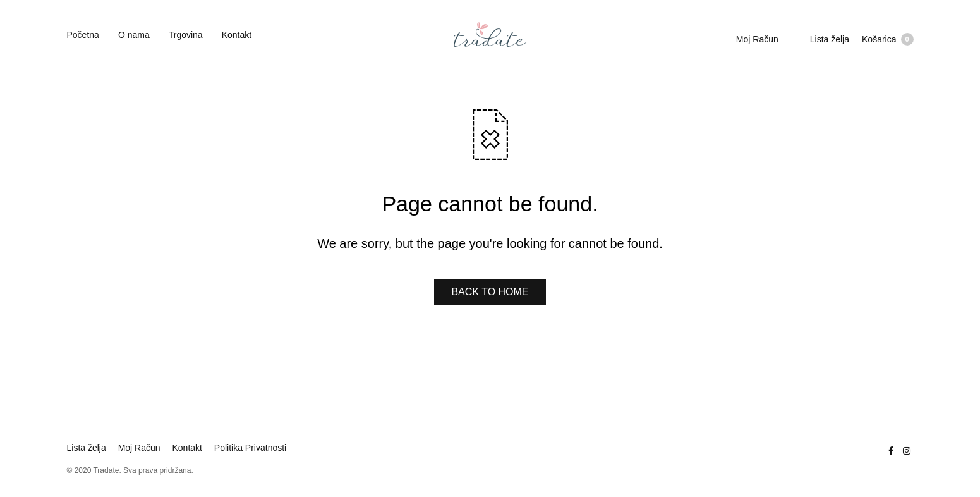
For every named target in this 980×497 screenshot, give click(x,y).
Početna (83, 35)
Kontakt (237, 35)
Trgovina (186, 35)
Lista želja (830, 39)
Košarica (887, 39)
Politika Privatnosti (250, 448)
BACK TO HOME (490, 292)
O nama (134, 35)
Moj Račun (757, 39)
